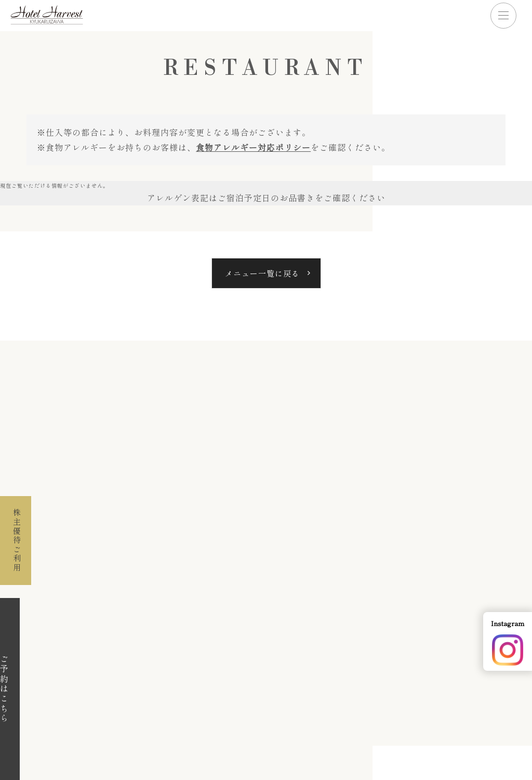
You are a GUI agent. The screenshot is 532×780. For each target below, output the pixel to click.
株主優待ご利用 (16, 537)
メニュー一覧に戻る (262, 273)
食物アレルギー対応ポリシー (253, 147)
